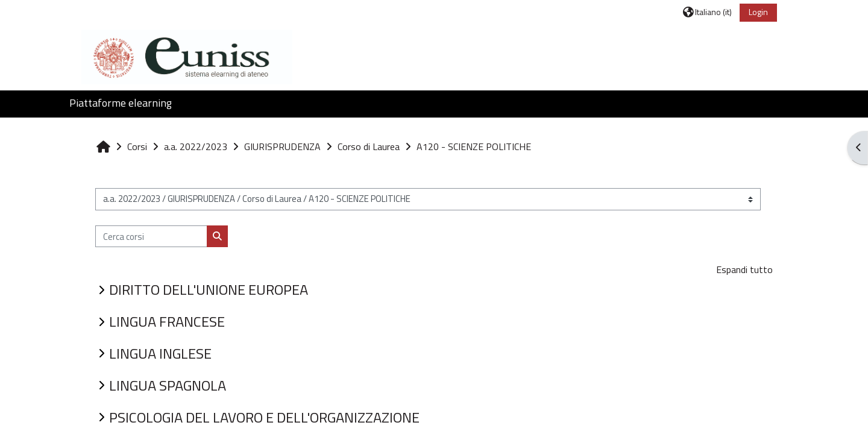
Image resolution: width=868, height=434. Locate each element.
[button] (707, 12)
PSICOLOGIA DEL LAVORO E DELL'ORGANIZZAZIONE (264, 417)
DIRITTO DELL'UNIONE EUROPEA (209, 289)
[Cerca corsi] (151, 237)
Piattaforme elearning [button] (121, 103)
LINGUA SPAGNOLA (168, 385)
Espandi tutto (744, 269)
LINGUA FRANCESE (167, 321)
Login (758, 12)
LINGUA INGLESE (160, 353)
